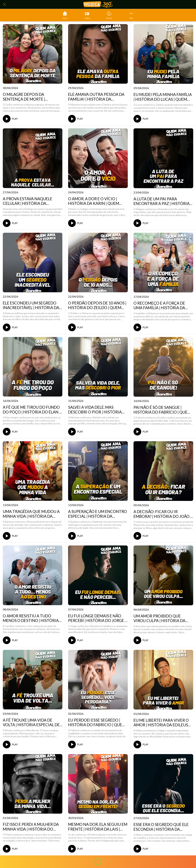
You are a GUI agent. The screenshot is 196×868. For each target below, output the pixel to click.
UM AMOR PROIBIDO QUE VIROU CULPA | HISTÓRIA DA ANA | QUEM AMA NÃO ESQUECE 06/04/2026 (163, 618)
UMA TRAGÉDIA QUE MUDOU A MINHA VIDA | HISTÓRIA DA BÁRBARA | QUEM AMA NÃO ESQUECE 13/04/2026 (31, 514)
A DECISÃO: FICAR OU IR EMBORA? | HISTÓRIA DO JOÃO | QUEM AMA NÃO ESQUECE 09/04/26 (162, 514)
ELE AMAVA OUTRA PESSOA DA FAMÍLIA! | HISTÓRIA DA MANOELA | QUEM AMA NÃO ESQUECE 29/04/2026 (96, 97)
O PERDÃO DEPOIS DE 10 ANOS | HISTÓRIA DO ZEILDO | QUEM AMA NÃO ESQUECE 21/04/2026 (97, 305)
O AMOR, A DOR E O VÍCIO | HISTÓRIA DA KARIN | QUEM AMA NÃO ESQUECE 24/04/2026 (97, 201)
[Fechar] (4, 4)
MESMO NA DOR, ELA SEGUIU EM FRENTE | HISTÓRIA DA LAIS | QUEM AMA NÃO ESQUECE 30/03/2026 (98, 827)
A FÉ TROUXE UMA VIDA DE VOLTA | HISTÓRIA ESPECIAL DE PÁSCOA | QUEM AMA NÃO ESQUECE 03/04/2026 (31, 722)
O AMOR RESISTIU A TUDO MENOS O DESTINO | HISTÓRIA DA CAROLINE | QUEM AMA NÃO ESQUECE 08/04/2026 (32, 618)
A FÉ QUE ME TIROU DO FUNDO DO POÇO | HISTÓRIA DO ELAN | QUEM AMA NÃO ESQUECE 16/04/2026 (32, 410)
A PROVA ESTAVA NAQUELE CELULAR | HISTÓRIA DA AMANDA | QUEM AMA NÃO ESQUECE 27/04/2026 (28, 201)
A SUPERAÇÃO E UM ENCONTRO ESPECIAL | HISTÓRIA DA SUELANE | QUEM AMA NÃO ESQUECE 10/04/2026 (98, 514)
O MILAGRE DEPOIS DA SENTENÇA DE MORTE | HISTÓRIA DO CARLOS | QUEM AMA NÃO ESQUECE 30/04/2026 (32, 97)
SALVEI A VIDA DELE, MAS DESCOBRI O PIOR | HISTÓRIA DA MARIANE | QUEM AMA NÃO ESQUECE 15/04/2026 (96, 410)
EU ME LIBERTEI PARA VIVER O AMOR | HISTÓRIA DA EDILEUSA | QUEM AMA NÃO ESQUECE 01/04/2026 (163, 723)
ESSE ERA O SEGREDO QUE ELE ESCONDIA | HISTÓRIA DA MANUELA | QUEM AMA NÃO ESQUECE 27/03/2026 (161, 827)
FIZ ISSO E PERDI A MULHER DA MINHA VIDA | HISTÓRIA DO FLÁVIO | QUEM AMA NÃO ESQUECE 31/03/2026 (31, 827)
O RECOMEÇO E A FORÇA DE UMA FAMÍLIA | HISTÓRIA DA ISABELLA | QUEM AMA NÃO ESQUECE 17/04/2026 (159, 306)
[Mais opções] (131, 15)
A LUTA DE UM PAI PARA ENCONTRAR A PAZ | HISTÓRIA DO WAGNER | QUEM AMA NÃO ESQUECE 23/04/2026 (162, 201)
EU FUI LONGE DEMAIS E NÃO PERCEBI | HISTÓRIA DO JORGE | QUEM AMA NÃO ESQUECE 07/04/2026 (97, 618)
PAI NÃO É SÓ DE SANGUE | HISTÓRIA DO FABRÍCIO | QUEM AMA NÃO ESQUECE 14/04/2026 (162, 410)
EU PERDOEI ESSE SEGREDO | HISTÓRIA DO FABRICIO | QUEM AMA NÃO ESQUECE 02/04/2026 (97, 722)
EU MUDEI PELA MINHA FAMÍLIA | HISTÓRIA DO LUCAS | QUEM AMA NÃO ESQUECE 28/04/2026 (163, 97)
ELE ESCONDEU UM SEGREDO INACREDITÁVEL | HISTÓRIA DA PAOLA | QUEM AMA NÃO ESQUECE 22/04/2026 (31, 305)
